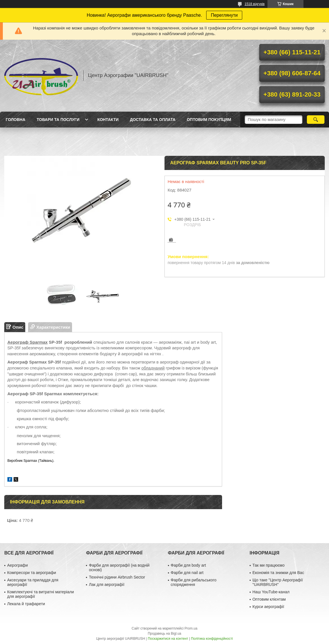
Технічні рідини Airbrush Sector (117, 577)
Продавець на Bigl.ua (164, 634)
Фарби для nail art (187, 573)
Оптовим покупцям (209, 120)
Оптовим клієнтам (269, 599)
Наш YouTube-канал (271, 592)
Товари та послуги (58, 120)
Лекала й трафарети (26, 604)
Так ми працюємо (268, 565)
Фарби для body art (188, 565)
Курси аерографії (268, 607)
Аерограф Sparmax (28, 342)
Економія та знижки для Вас (278, 573)
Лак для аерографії (106, 585)
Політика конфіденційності (212, 639)
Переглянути (224, 15)
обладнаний (153, 368)
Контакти (108, 120)
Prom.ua (191, 628)
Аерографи (17, 565)
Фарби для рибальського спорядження (194, 582)
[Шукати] (316, 120)
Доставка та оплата (153, 120)
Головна (15, 120)
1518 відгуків (255, 4)
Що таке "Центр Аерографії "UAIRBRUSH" (278, 582)
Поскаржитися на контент (168, 639)
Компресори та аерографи (31, 573)
